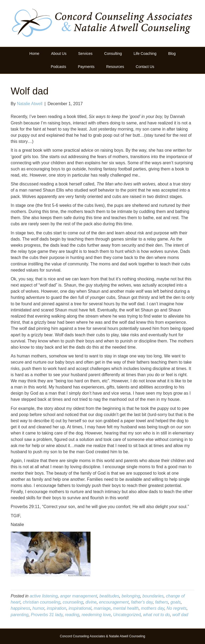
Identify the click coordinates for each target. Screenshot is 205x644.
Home (34, 54)
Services (85, 54)
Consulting (113, 54)
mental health (126, 608)
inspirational (80, 608)
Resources (115, 67)
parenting (20, 615)
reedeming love (96, 615)
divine (91, 602)
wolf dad (180, 615)
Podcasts (58, 67)
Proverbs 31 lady (47, 615)
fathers (162, 602)
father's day (142, 602)
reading (72, 615)
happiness (20, 608)
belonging (131, 596)
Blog (172, 54)
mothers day (153, 608)
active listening (44, 596)
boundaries (153, 596)
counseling (73, 602)
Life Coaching (145, 54)
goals (176, 602)
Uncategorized (127, 615)
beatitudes (109, 596)
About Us (59, 54)
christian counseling (42, 602)
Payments (86, 67)
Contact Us (145, 67)
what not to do (157, 615)
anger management (79, 596)
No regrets (177, 608)
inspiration (56, 608)
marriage (102, 608)
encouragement (114, 602)
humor (38, 608)
